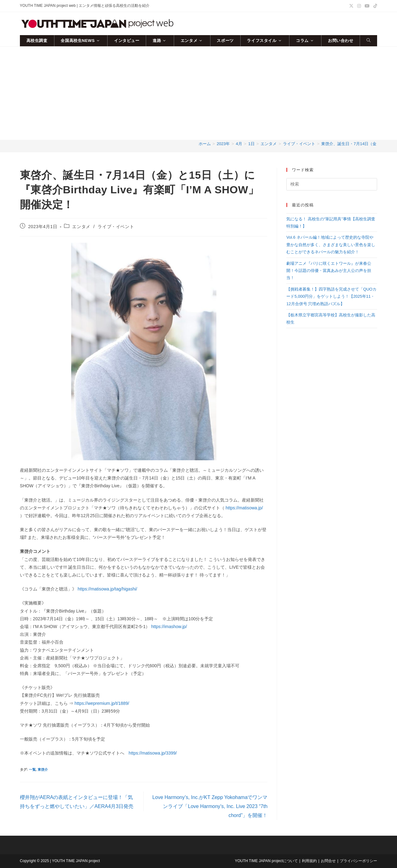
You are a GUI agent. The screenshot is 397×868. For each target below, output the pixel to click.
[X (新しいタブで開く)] (351, 6)
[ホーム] (205, 144)
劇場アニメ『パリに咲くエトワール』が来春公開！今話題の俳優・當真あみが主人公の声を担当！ (329, 271)
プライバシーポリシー (358, 861)
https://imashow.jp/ (168, 627)
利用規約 (309, 861)
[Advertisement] (199, 93)
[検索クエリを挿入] (332, 184)
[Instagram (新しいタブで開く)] (359, 6)
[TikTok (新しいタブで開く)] (374, 6)
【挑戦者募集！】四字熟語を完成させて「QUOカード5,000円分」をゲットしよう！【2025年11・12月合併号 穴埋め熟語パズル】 (331, 296)
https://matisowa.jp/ (244, 508)
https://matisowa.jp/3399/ (153, 753)
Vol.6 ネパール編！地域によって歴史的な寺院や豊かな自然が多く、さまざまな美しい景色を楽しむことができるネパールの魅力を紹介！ (331, 245)
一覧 (32, 769)
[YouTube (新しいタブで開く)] (367, 6)
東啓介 (43, 769)
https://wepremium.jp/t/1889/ (102, 703)
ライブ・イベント (116, 227)
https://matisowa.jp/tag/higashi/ (107, 589)
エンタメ (81, 227)
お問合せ (328, 861)
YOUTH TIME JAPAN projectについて (266, 861)
